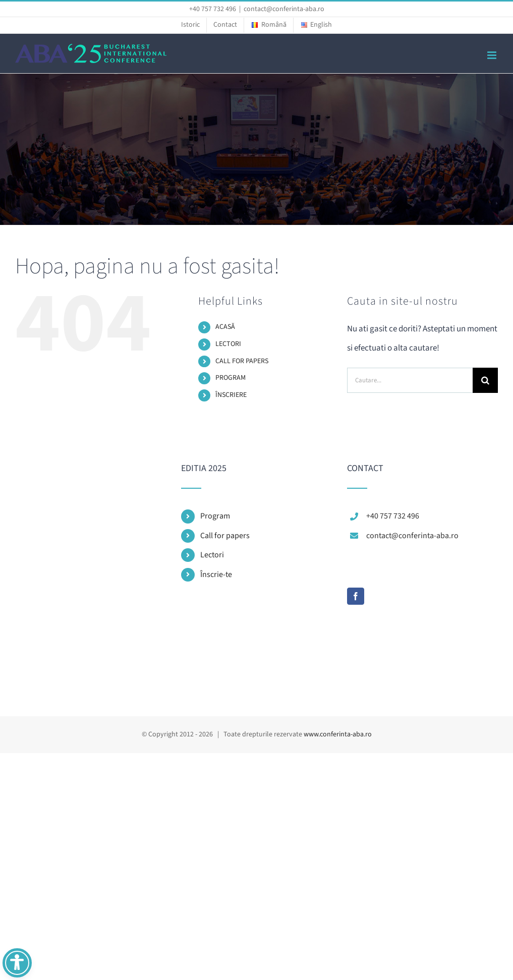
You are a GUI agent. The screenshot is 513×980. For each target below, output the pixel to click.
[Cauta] (485, 380)
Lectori (212, 555)
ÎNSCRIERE (231, 395)
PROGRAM (231, 378)
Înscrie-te (216, 574)
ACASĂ (225, 327)
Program (215, 516)
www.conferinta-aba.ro (338, 734)
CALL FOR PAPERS (242, 361)
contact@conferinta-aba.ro (284, 9)
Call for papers (225, 536)
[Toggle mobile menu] (493, 55)
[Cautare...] (410, 380)
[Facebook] (356, 596)
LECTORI (228, 344)
